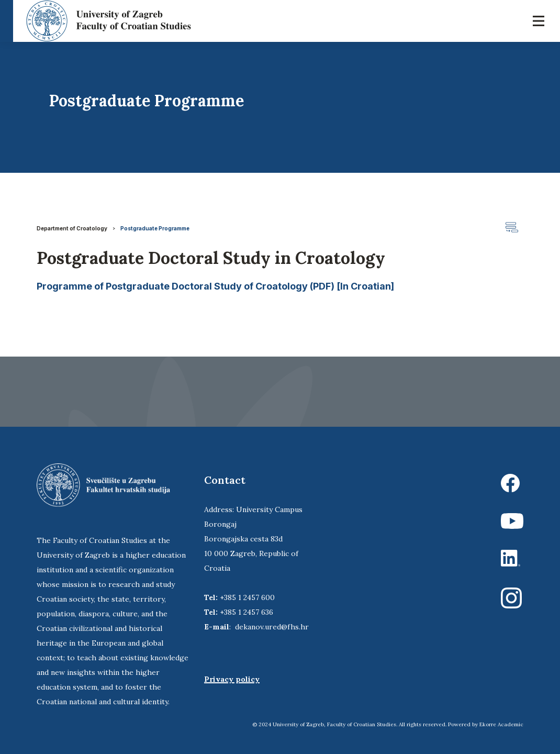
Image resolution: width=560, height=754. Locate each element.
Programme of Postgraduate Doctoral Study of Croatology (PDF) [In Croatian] (215, 286)
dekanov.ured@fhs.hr (272, 627)
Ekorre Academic (501, 724)
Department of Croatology (72, 228)
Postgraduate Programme (155, 228)
